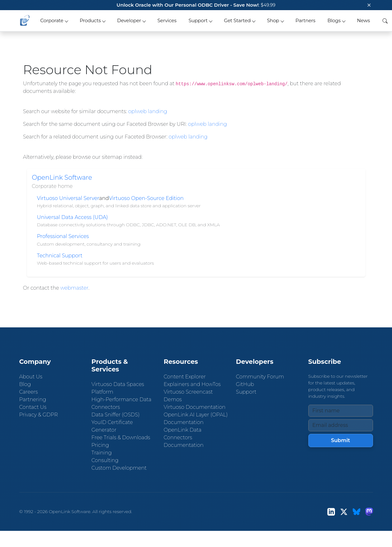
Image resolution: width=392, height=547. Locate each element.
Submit (340, 440)
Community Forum (260, 377)
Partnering (33, 399)
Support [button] (198, 20)
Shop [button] (273, 20)
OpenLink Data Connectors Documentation (184, 438)
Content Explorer (185, 377)
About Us (31, 377)
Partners (305, 20)
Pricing (100, 445)
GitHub (245, 384)
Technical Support (60, 256)
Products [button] (90, 20)
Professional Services (63, 236)
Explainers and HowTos (192, 384)
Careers (29, 392)
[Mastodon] (369, 512)
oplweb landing (148, 111)
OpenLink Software (62, 177)
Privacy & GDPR (39, 415)
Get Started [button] (237, 20)
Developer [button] (129, 20)
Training (102, 453)
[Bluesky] (357, 512)
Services (167, 20)
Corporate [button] (52, 20)
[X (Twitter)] (344, 512)
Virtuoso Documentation (195, 407)
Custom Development (119, 468)
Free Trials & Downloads (121, 438)
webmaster (74, 288)
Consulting (105, 460)
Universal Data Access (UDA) (73, 217)
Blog (25, 384)
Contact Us (33, 407)
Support (246, 392)
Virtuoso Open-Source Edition (146, 198)
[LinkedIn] (331, 512)
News (363, 20)
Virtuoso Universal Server (68, 198)
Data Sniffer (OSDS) (116, 415)
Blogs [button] (334, 20)
